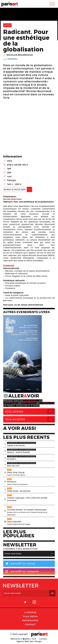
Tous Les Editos (30, 419)
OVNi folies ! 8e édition (19, 491)
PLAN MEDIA (30, 616)
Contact (30, 624)
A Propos (30, 612)
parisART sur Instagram (22, 571)
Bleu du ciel (13, 466)
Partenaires (30, 620)
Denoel (13, 59)
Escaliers (12, 459)
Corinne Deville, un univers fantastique (27, 510)
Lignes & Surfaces (16, 445)
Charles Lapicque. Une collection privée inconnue (27, 499)
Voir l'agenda (30, 412)
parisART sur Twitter (19, 564)
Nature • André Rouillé (18, 452)
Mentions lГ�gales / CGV (23, 639)
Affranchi (12, 482)
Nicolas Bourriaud (20, 55)
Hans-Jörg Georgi (16, 472)
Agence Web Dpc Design (29, 641)
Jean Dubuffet (14, 522)
